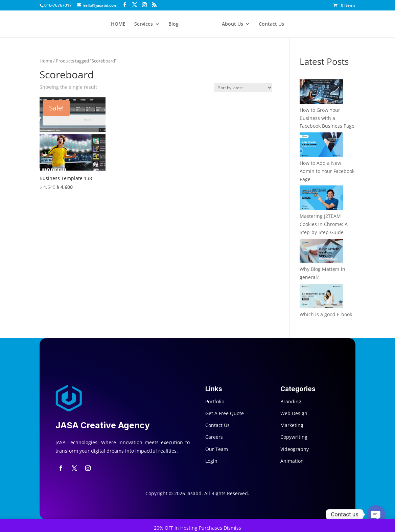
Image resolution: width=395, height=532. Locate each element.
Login (211, 461)
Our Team (217, 449)
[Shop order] (243, 88)
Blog (173, 24)
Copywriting (294, 437)
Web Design (294, 413)
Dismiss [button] (232, 528)
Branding (291, 401)
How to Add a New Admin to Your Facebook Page (327, 171)
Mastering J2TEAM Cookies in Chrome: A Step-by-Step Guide (324, 224)
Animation (292, 461)
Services (144, 24)
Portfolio (215, 401)
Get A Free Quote (225, 413)
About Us (233, 24)
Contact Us (271, 24)
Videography (295, 449)
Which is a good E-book (326, 314)
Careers (214, 437)
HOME (118, 24)
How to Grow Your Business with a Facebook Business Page (327, 118)
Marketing (292, 425)
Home (46, 61)
